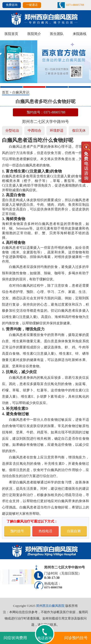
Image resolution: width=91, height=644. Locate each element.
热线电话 (45, 531)
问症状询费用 (15, 638)
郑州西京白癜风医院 (50, 606)
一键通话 (32, 5)
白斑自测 (74, 531)
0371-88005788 (75, 5)
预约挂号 (17, 531)
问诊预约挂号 (76, 638)
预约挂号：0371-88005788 (46, 112)
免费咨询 (12, 5)
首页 (5, 92)
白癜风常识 (21, 92)
